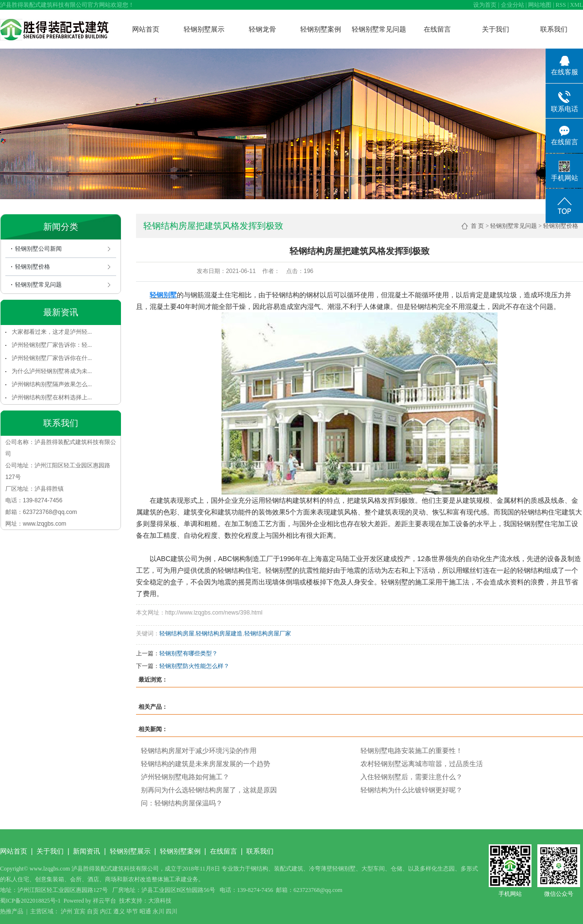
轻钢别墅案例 (321, 29)
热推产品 (12, 911)
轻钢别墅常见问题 (379, 29)
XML (576, 5)
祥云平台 (104, 901)
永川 (158, 911)
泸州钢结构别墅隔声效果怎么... (52, 384)
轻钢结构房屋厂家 (268, 633)
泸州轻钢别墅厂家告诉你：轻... (52, 345)
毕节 (132, 911)
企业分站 (513, 5)
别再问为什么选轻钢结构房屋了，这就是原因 (209, 790)
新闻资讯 (86, 851)
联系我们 (554, 29)
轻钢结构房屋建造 (219, 633)
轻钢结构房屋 (177, 633)
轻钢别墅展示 (204, 29)
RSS (561, 5)
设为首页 (485, 5)
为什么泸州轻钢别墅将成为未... (52, 371)
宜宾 (80, 911)
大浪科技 (160, 901)
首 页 (477, 226)
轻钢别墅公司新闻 (38, 249)
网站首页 (146, 29)
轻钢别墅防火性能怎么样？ (194, 666)
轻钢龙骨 (262, 29)
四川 (171, 911)
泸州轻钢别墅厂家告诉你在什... (52, 358)
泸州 (67, 911)
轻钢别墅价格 (33, 267)
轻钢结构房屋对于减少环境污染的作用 (199, 751)
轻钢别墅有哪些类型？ (189, 653)
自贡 (93, 911)
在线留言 (437, 29)
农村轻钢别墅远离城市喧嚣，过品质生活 (422, 764)
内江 (106, 911)
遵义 (119, 911)
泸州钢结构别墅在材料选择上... (52, 397)
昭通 (145, 911)
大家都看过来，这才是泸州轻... (52, 332)
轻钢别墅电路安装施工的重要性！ (412, 751)
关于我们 (496, 29)
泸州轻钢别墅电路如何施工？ (185, 777)
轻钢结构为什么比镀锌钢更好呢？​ (412, 790)
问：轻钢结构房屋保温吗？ (182, 803)
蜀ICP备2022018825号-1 (30, 901)
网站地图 (540, 5)
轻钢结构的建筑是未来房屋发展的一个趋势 (206, 764)
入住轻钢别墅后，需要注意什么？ (412, 777)
